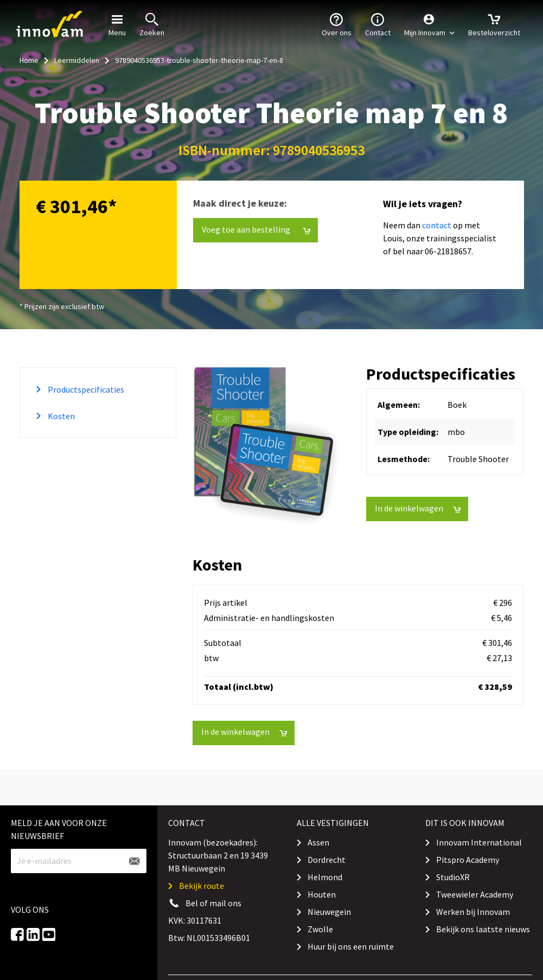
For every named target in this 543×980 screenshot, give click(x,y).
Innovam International (479, 842)
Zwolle (320, 929)
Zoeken (152, 24)
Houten (322, 894)
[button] (429, 24)
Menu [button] (117, 24)
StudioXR (453, 877)
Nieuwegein (329, 912)
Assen (318, 842)
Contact (378, 24)
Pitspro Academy (468, 860)
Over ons (337, 24)
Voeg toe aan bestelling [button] (256, 230)
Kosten (60, 416)
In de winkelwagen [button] (418, 508)
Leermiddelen (77, 60)
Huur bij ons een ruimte (351, 946)
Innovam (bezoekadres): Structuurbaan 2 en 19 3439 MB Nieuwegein (218, 855)
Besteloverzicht (494, 24)
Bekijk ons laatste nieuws (483, 929)
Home (29, 60)
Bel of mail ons (213, 903)
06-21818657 (448, 251)
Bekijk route (202, 886)
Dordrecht (327, 860)
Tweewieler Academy (475, 894)
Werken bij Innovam (473, 912)
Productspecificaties (85, 389)
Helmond (325, 877)
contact (437, 225)
